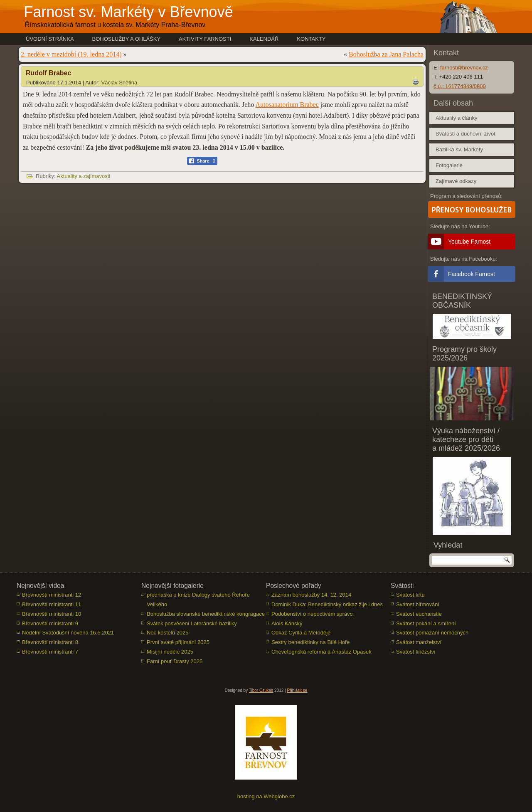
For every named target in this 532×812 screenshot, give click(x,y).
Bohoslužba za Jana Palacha (386, 54)
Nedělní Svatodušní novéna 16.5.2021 (68, 633)
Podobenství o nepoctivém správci (313, 614)
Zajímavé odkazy (456, 181)
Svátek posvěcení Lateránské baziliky (192, 623)
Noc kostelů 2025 (167, 633)
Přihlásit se (297, 690)
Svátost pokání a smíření (426, 623)
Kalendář (264, 39)
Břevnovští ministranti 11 (52, 604)
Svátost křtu (410, 595)
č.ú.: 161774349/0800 (460, 86)
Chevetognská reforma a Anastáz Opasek (321, 652)
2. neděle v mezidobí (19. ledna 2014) (71, 54)
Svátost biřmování (418, 604)
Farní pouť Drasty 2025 (175, 661)
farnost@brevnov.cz (464, 68)
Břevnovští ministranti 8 (50, 642)
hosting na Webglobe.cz (266, 796)
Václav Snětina (119, 83)
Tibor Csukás (261, 690)
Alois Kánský (287, 623)
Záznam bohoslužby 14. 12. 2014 (311, 595)
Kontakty (311, 39)
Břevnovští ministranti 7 (50, 652)
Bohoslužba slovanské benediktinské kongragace (206, 614)
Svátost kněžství (416, 652)
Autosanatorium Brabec (287, 105)
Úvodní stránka (50, 39)
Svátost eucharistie (419, 614)
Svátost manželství (419, 642)
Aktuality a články (456, 118)
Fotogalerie (449, 165)
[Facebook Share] (202, 161)
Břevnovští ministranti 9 (50, 623)
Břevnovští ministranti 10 (52, 614)
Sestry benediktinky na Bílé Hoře (311, 642)
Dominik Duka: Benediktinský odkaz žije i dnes (327, 604)
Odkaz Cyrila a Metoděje (301, 633)
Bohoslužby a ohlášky (127, 39)
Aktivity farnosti (205, 39)
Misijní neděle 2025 (170, 652)
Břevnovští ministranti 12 (52, 595)
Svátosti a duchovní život (465, 134)
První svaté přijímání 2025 (178, 642)
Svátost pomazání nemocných (432, 633)
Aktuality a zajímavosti (84, 176)
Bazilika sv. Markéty (459, 149)
